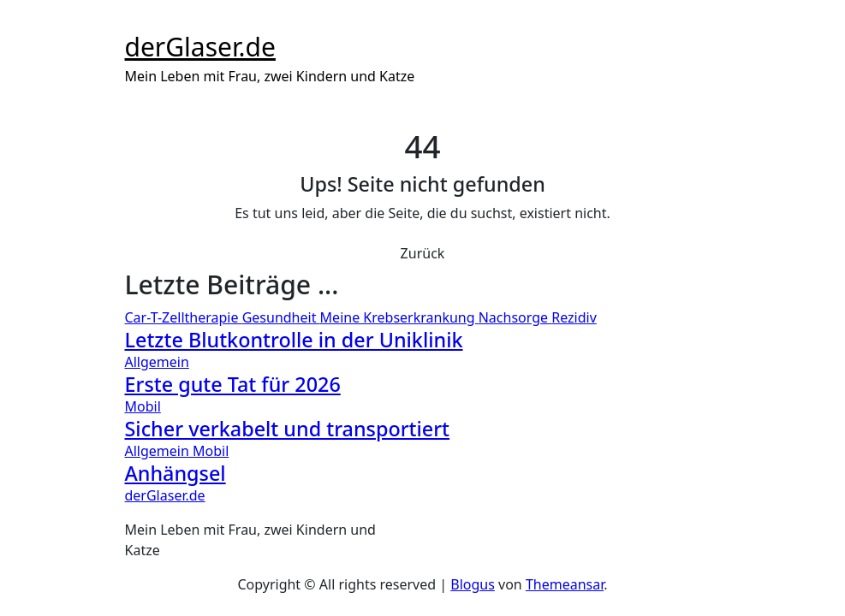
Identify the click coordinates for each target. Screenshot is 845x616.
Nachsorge (515, 317)
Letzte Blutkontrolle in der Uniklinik (294, 340)
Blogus (473, 584)
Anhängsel (176, 473)
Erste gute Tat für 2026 (233, 384)
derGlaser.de (200, 47)
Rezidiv (574, 317)
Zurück (423, 253)
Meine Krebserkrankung (399, 317)
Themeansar (565, 584)
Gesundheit (281, 317)
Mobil (143, 406)
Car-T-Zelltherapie (184, 317)
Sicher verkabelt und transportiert (288, 429)
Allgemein (157, 362)
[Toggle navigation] (136, 22)
